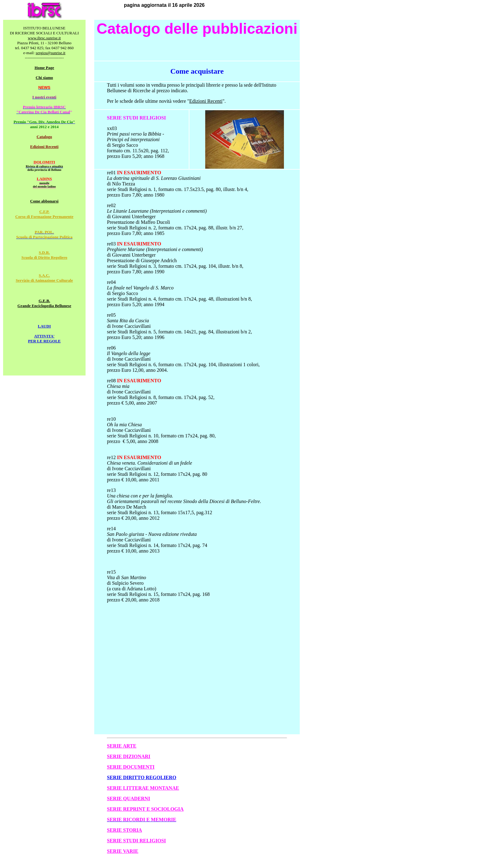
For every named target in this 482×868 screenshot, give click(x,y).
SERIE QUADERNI (128, 799)
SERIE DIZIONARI (129, 756)
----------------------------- (44, 58)
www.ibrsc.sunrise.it (44, 38)
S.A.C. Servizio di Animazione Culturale (44, 278)
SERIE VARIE (123, 851)
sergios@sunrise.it (51, 53)
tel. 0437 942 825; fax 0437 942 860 (44, 48)
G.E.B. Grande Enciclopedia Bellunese (44, 303)
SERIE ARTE (122, 746)
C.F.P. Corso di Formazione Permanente (44, 214)
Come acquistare (197, 71)
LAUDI (44, 326)
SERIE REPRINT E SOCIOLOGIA (145, 809)
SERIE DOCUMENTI (131, 767)
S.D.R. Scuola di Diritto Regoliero (44, 255)
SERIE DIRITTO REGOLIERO (142, 777)
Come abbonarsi (44, 201)
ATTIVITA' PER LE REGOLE (44, 339)
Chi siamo (44, 78)
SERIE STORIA (124, 830)
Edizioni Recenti (44, 147)
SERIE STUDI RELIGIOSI (136, 841)
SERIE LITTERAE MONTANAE (143, 788)
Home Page (44, 68)
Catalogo (44, 137)
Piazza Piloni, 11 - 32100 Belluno (44, 43)
